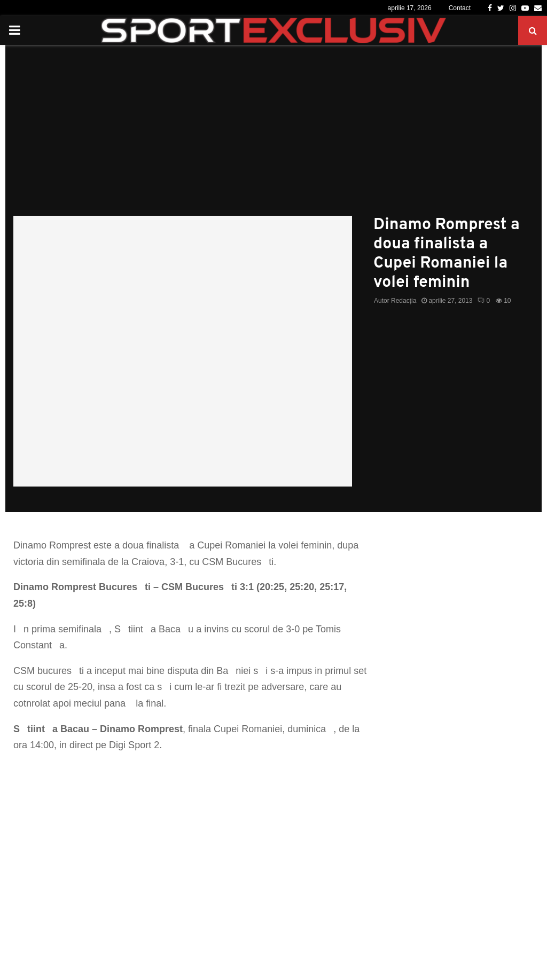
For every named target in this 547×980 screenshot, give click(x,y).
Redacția (404, 301)
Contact (460, 8)
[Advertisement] (273, 136)
